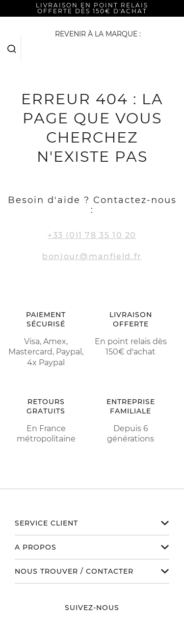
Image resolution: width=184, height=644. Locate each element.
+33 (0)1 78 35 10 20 (92, 235)
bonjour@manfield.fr (92, 256)
